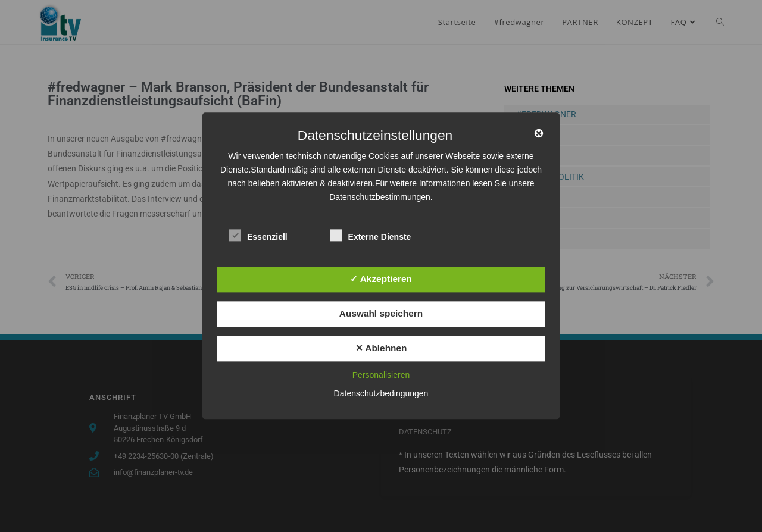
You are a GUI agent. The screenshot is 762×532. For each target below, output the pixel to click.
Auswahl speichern (381, 313)
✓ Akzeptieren (381, 279)
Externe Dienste (371, 235)
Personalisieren (381, 375)
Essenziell (258, 235)
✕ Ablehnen (381, 348)
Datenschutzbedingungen (381, 394)
